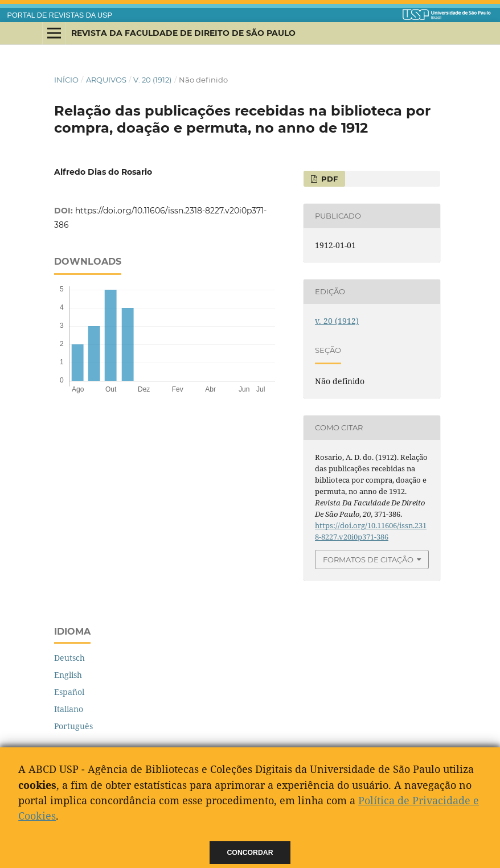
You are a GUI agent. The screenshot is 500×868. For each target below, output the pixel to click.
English (68, 675)
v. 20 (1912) (152, 80)
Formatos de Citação (368, 560)
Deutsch (69, 658)
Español (69, 692)
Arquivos (106, 80)
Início (66, 80)
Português (73, 726)
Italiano (69, 709)
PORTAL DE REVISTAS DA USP (60, 15)
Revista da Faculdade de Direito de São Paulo (183, 33)
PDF (328, 179)
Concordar (250, 853)
